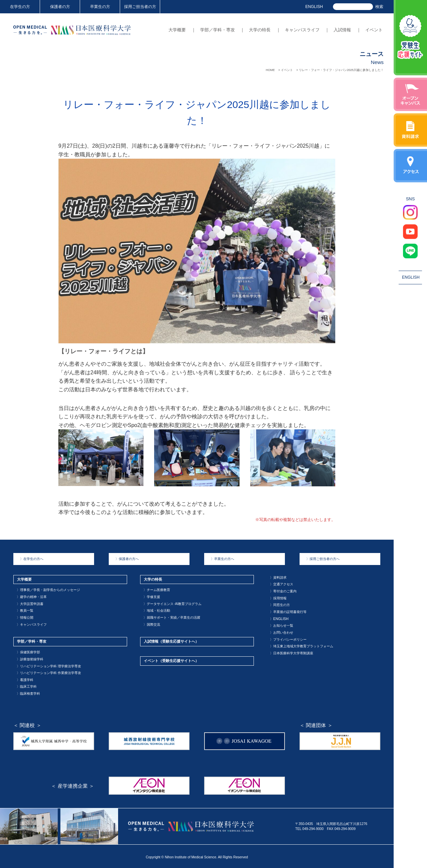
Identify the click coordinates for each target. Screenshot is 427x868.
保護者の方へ (127, 559)
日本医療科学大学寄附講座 (292, 652)
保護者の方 (60, 7)
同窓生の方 (280, 604)
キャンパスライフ (302, 30)
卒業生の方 (100, 7)
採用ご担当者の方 (140, 7)
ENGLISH (314, 7)
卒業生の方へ (223, 559)
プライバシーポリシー (288, 638)
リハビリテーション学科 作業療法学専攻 (49, 671)
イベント (374, 30)
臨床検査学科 (28, 692)
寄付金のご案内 (283, 591)
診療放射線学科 (30, 658)
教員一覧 (25, 610)
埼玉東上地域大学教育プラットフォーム (302, 645)
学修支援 (152, 596)
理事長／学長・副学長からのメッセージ (48, 590)
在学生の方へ (32, 559)
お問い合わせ (282, 631)
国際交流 (152, 623)
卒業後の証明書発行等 (288, 611)
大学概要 (177, 30)
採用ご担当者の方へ (323, 559)
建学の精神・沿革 (32, 596)
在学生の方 (20, 7)
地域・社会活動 (157, 610)
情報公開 (25, 617)
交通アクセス (282, 584)
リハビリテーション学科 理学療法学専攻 (49, 665)
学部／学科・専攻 (218, 30)
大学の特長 (260, 30)
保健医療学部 (28, 651)
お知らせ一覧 (282, 625)
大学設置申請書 (30, 603)
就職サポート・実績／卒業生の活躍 (172, 617)
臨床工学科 (27, 685)
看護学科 (25, 678)
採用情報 (278, 597)
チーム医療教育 (157, 590)
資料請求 (278, 577)
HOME (270, 70)
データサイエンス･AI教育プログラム (173, 603)
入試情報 (342, 30)
